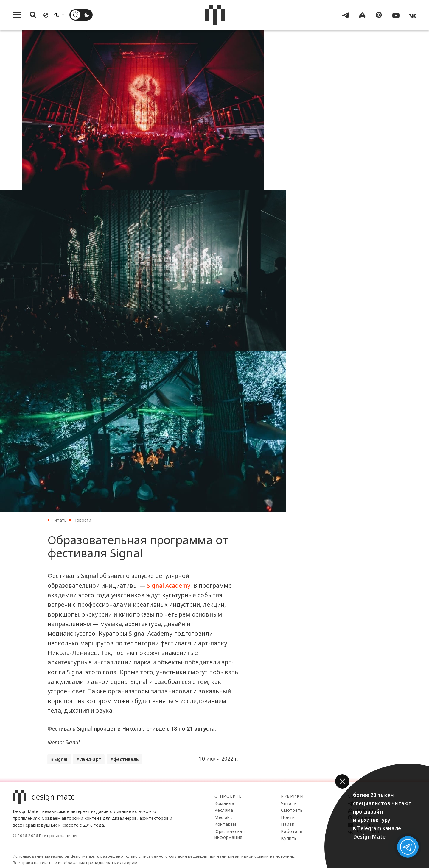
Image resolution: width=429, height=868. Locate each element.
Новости (82, 520)
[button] (342, 781)
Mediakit (224, 817)
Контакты (225, 824)
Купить (289, 838)
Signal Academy (168, 585)
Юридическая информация (230, 834)
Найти (288, 824)
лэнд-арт (91, 759)
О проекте (228, 796)
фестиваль (126, 759)
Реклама (224, 810)
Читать (59, 520)
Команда (224, 803)
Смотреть (292, 810)
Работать (292, 831)
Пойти (288, 817)
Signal (61, 759)
